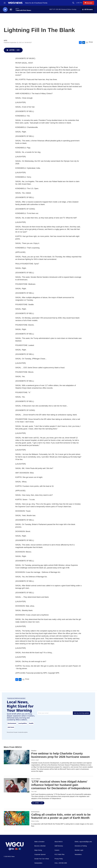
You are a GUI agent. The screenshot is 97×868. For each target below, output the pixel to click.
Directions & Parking (81, 846)
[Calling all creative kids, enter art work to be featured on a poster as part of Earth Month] (17, 818)
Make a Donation (39, 842)
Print (91, 42)
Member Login (79, 850)
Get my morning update (81, 713)
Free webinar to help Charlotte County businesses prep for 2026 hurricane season (60, 755)
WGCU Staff (35, 760)
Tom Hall (34, 792)
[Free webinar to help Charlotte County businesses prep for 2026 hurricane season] (17, 757)
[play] (5, 10)
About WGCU (59, 842)
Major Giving (38, 850)
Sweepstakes (38, 863)
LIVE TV (79, 3)
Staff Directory (59, 846)
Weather (34, 751)
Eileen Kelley (35, 821)
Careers (57, 850)
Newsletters (78, 854)
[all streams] (87, 9)
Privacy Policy (59, 859)
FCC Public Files (59, 854)
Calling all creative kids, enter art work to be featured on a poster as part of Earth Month (61, 816)
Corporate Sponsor (40, 854)
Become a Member (40, 846)
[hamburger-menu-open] (5, 3)
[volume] (11, 10)
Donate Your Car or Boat (42, 859)
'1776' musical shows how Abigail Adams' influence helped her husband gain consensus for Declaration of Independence (61, 785)
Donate (89, 3)
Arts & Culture (36, 779)
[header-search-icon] (73, 3)
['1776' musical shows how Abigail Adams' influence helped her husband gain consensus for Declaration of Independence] (17, 785)
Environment (35, 812)
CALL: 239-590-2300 (61, 863)
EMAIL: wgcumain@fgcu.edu (83, 842)
